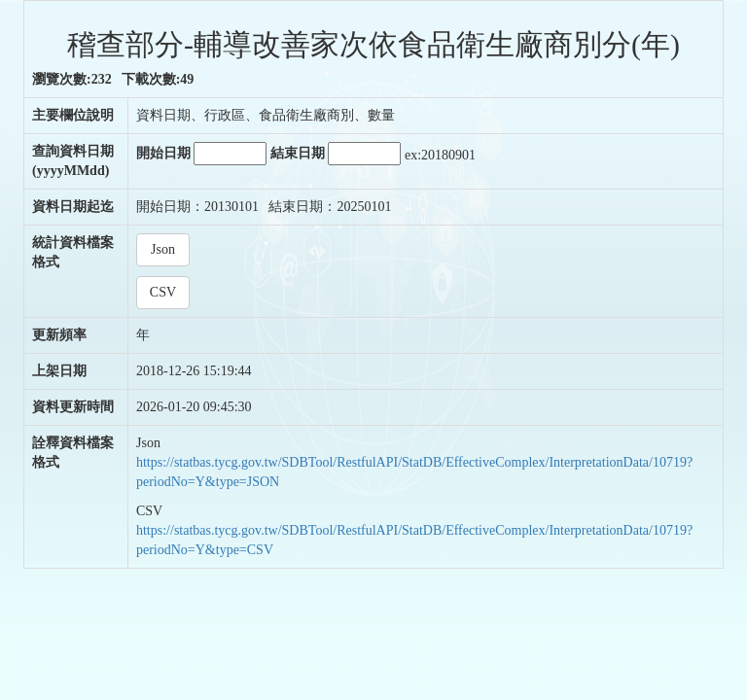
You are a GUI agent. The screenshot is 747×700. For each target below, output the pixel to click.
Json (163, 249)
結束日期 (336, 154)
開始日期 (202, 154)
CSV (163, 292)
